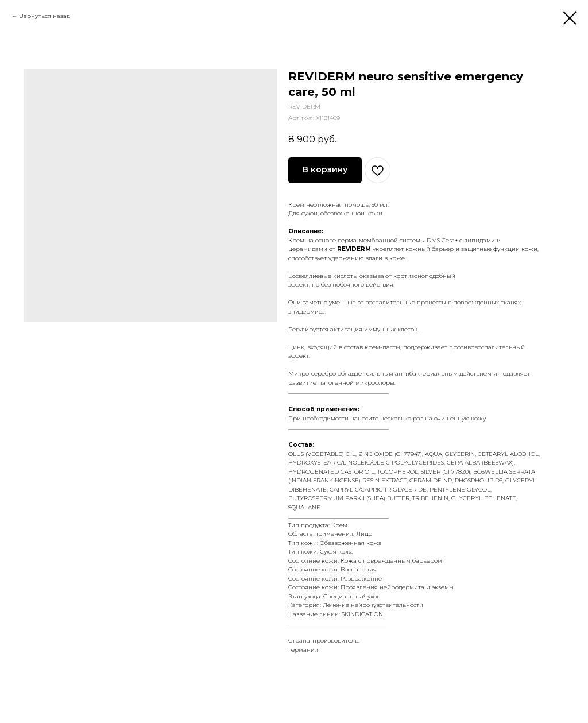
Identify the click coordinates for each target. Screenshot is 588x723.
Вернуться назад (45, 16)
